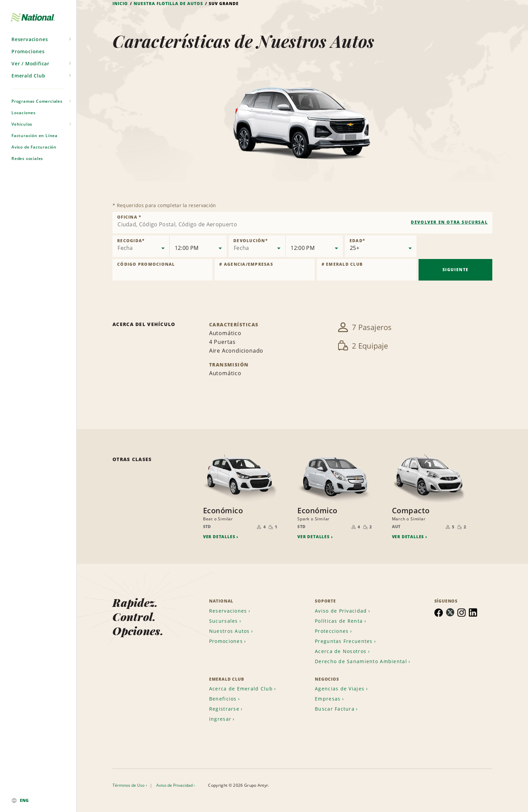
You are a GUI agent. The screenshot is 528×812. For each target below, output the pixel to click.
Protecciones (332, 630)
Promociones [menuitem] (28, 52)
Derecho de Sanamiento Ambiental (361, 660)
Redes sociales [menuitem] (27, 159)
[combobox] (302, 223)
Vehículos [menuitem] (22, 125)
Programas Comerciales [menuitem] (37, 102)
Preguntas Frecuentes (344, 640)
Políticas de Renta (339, 620)
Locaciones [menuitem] (24, 114)
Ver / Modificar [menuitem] (30, 64)
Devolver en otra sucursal (449, 222)
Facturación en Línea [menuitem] (35, 137)
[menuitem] (38, 801)
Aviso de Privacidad (341, 610)
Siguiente (456, 270)
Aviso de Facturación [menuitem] (34, 148)
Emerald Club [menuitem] (28, 77)
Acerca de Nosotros (341, 650)
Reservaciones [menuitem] (30, 40)
